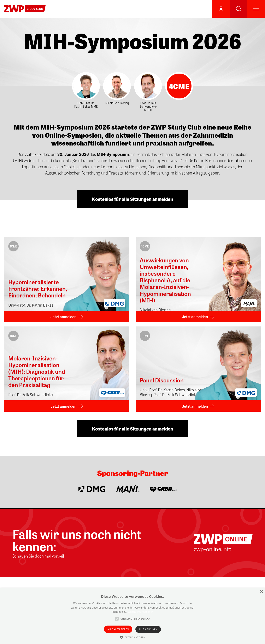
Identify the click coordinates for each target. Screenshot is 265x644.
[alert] (132, 616)
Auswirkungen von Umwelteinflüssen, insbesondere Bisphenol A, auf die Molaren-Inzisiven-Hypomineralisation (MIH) (165, 280)
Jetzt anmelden (63, 317)
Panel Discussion (162, 380)
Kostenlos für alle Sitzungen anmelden (132, 199)
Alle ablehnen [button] (148, 629)
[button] (133, 637)
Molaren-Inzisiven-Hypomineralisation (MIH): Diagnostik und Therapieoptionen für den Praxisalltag (37, 371)
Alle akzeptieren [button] (118, 629)
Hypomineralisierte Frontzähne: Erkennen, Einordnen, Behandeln (38, 288)
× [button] (261, 592)
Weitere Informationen (140, 612)
